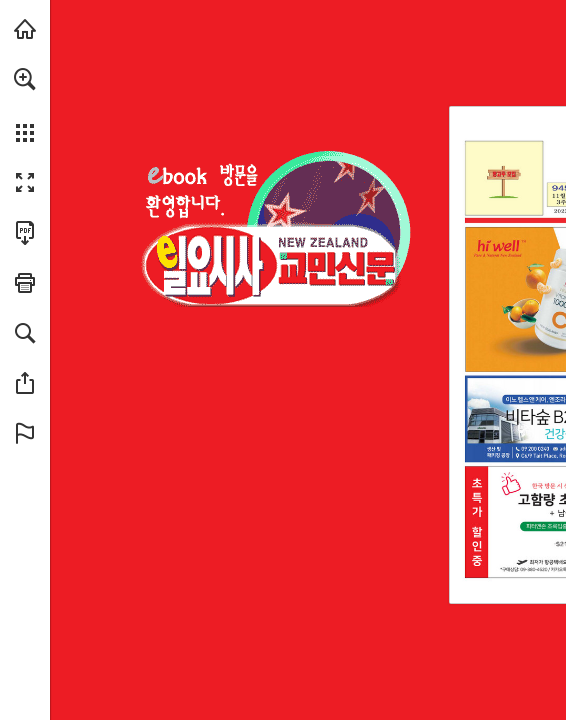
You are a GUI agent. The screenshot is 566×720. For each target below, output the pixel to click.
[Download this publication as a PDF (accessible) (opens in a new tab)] (25, 233)
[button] (25, 79)
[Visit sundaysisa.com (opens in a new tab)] (25, 29)
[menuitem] (25, 105)
